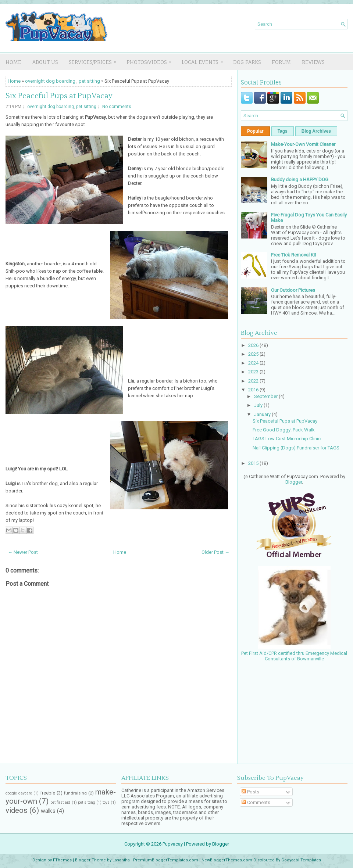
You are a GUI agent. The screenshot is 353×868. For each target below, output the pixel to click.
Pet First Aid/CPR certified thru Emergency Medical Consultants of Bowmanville (294, 653)
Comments (256, 802)
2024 (254, 363)
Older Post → (215, 552)
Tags (283, 131)
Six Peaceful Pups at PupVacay (59, 96)
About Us (45, 62)
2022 (254, 381)
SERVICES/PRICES (95, 60)
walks (48, 811)
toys (106, 802)
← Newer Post (23, 552)
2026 (254, 345)
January (263, 414)
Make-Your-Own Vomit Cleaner (303, 144)
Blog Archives (316, 131)
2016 (254, 390)
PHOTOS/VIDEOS (151, 60)
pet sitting (89, 81)
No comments (117, 107)
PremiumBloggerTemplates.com (166, 860)
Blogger (294, 482)
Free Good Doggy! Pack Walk (284, 430)
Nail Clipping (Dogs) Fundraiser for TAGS (296, 448)
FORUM (281, 62)
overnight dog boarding (50, 81)
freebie (48, 793)
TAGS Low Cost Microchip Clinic (287, 439)
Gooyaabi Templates (301, 860)
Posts (250, 792)
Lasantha (121, 860)
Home (13, 62)
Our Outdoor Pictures (293, 290)
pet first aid (60, 802)
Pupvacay (173, 844)
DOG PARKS (247, 62)
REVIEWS (313, 62)
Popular (255, 131)
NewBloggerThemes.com (227, 860)
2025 (254, 354)
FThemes (62, 860)
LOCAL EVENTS (205, 60)
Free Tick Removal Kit (294, 255)
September (266, 396)
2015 (254, 463)
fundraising (75, 793)
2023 (254, 372)
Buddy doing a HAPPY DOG (300, 180)
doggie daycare (19, 793)
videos (17, 810)
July (259, 405)
